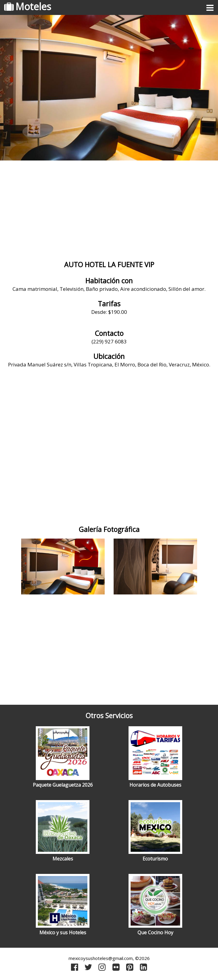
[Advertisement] (109, 211)
